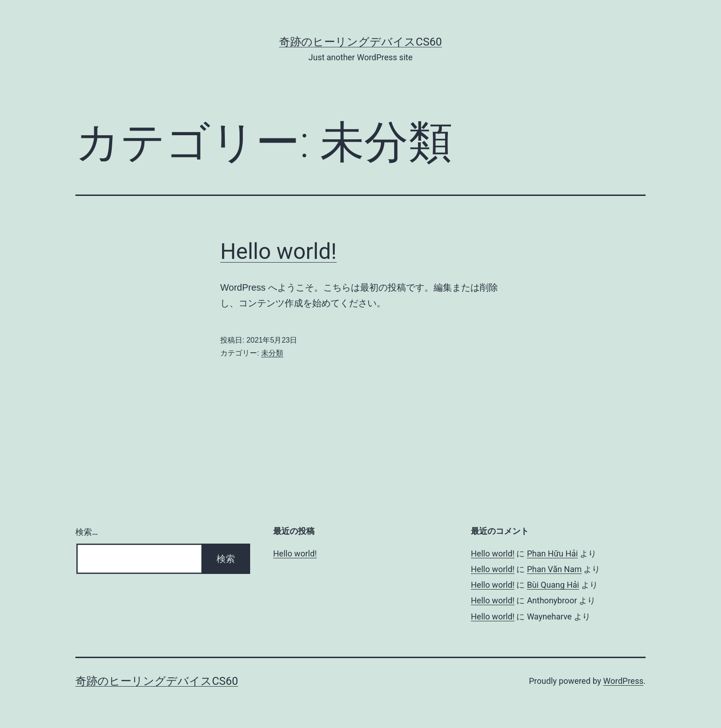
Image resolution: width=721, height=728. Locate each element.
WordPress (623, 681)
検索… (87, 532)
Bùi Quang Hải (553, 585)
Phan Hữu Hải (552, 553)
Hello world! (278, 251)
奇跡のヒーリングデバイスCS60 (360, 42)
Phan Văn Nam (554, 569)
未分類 (272, 353)
